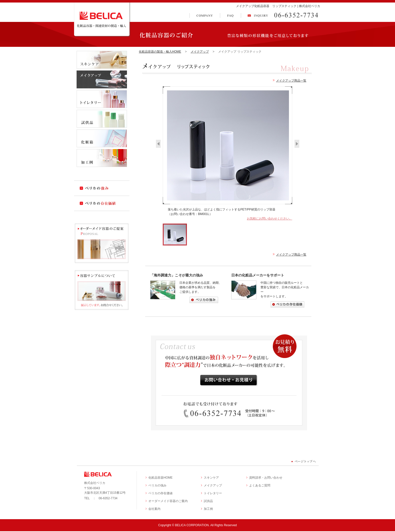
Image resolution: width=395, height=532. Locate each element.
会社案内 (154, 509)
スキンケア (211, 478)
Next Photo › (297, 144)
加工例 (208, 509)
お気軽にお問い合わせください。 (270, 219)
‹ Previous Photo (158, 144)
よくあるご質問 (260, 485)
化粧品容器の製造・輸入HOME (160, 52)
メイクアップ (200, 52)
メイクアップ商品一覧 (291, 81)
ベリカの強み (157, 485)
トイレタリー (213, 493)
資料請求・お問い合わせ (266, 478)
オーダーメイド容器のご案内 (168, 501)
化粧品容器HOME (160, 478)
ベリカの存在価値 (160, 493)
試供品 (208, 501)
